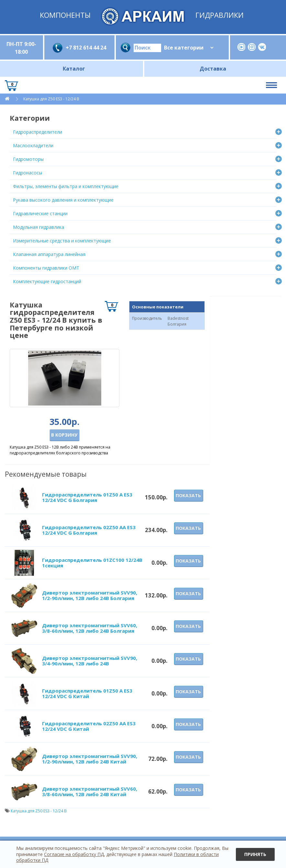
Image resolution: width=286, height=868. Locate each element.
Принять (255, 854)
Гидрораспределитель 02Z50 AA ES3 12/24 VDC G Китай (89, 726)
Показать (188, 495)
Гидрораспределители (38, 132)
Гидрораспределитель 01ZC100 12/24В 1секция (92, 563)
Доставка (213, 69)
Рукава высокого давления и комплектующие (63, 200)
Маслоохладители (33, 145)
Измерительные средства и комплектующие (62, 241)
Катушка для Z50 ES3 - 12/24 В (51, 99)
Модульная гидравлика (38, 227)
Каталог (74, 69)
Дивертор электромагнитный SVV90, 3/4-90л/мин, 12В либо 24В (90, 661)
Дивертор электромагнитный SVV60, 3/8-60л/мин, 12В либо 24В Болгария (90, 628)
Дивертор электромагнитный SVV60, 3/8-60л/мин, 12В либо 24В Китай (90, 791)
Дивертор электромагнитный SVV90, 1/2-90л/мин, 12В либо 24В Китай (90, 759)
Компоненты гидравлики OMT (46, 268)
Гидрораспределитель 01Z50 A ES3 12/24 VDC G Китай (87, 693)
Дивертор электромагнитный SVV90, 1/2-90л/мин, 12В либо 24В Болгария (90, 595)
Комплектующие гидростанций (47, 281)
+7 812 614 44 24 (86, 48)
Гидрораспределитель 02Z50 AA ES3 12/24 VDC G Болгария (89, 530)
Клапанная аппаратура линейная (49, 254)
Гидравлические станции (40, 213)
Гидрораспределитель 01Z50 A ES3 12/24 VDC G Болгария (87, 497)
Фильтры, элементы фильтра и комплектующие (66, 186)
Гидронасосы (27, 173)
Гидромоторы (28, 159)
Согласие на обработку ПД (74, 854)
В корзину (64, 435)
